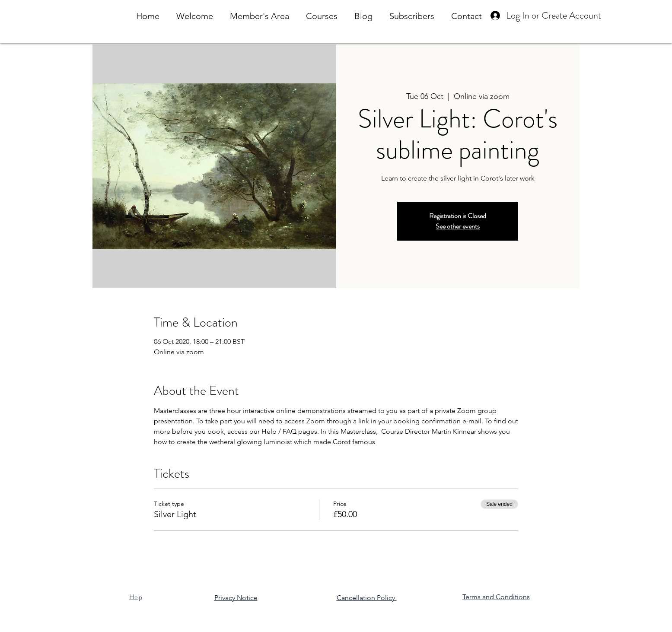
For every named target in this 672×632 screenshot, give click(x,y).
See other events (458, 226)
